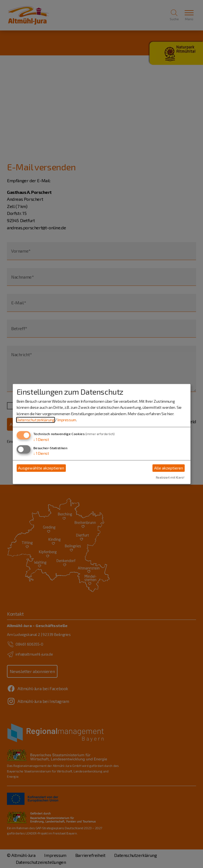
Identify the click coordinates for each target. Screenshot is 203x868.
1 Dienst (41, 440)
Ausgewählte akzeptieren (41, 468)
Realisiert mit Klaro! (170, 478)
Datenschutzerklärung (36, 420)
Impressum (67, 420)
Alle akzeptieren (169, 468)
